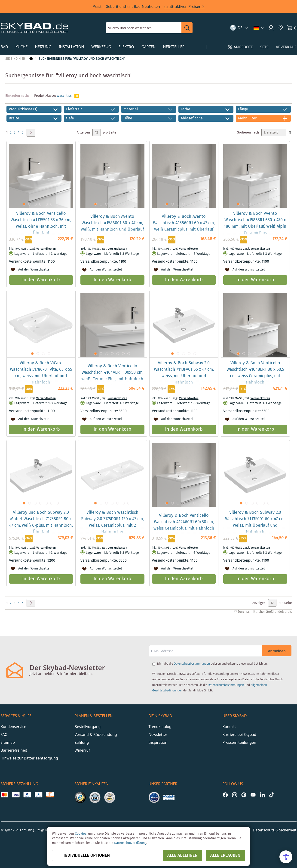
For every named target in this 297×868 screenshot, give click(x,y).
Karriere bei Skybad (239, 734)
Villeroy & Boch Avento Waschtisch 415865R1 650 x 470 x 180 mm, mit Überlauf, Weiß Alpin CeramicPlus (255, 223)
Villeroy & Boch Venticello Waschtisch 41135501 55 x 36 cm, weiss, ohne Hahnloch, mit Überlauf (41, 223)
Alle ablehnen (182, 856)
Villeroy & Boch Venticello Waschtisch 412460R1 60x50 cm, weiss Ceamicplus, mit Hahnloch (184, 522)
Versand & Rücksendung (96, 734)
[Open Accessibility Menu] (286, 857)
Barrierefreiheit (14, 750)
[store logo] (34, 28)
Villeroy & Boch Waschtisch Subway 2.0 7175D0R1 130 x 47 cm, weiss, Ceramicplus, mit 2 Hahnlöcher (112, 522)
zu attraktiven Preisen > (184, 6)
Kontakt (229, 727)
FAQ (4, 734)
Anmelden (277, 651)
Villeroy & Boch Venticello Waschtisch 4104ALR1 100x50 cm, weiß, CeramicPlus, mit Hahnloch (112, 373)
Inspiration (158, 742)
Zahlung (82, 742)
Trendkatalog (160, 727)
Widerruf (82, 750)
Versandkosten (46, 249)
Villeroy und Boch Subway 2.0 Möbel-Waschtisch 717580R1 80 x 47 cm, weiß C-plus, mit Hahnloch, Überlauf (41, 522)
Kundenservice (14, 727)
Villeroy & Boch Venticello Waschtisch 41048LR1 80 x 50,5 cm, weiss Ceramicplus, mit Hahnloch (255, 373)
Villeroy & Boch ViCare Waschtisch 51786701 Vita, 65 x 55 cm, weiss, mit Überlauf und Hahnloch (41, 373)
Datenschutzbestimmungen (192, 664)
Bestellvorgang (88, 727)
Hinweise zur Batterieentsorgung (29, 758)
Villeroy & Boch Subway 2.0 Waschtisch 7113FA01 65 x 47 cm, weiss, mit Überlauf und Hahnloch (184, 373)
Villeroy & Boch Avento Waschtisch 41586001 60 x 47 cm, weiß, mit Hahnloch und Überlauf (112, 223)
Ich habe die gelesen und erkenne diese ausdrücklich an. (212, 664)
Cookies (81, 834)
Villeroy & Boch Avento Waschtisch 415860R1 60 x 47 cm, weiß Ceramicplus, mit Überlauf (184, 223)
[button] (239, 28)
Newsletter (158, 734)
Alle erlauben (225, 856)
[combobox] (144, 28)
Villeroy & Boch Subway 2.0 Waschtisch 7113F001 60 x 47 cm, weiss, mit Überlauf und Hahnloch (255, 522)
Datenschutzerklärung (130, 843)
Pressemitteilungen (239, 742)
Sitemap (8, 742)
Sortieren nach (248, 133)
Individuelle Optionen (87, 856)
